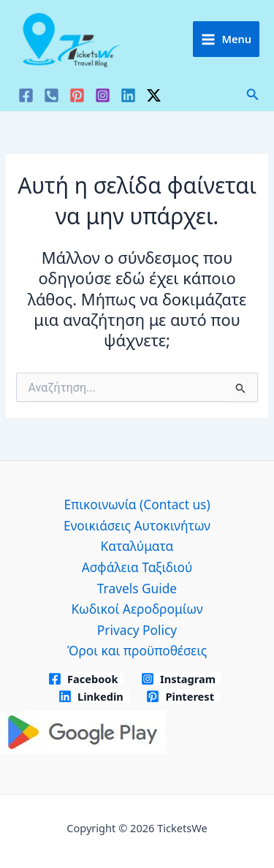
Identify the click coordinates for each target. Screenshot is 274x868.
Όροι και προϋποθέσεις (137, 650)
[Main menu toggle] (226, 39)
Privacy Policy (137, 630)
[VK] (52, 95)
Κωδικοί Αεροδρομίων (137, 609)
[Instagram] (103, 95)
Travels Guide (137, 588)
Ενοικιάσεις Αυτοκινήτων (137, 525)
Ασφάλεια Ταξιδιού (137, 567)
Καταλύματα (137, 546)
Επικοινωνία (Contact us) (137, 504)
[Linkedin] (128, 95)
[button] (253, 95)
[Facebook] (26, 95)
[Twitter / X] (154, 95)
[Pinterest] (77, 95)
